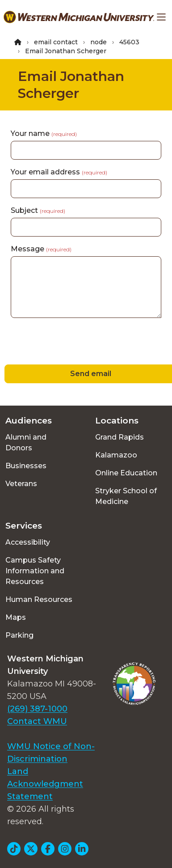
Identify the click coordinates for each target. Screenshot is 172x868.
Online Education (126, 473)
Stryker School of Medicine (126, 496)
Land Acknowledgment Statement (45, 784)
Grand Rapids (120, 437)
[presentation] (68, 343)
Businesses (26, 466)
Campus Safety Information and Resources (35, 571)
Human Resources (39, 599)
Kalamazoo (116, 455)
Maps (16, 617)
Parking (19, 635)
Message (41, 249)
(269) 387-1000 (37, 709)
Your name (44, 133)
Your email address (59, 172)
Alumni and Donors (26, 442)
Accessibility (28, 542)
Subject (38, 210)
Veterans (21, 484)
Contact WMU (37, 721)
